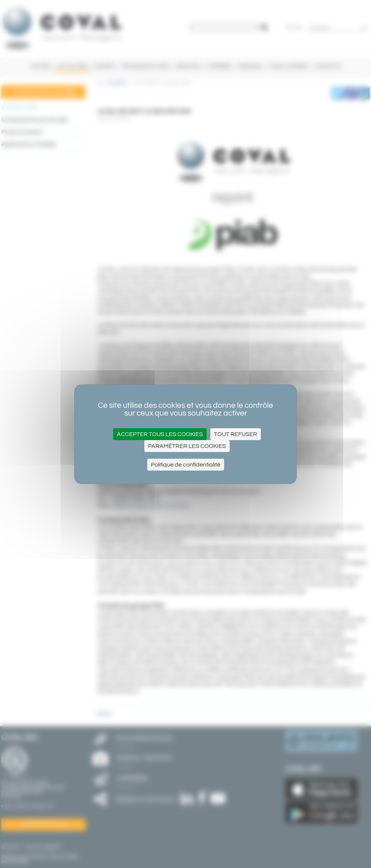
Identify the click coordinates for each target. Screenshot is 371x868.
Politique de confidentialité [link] (186, 465)
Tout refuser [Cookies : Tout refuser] (236, 434)
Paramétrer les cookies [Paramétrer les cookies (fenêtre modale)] (187, 446)
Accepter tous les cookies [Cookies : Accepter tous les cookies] (160, 434)
